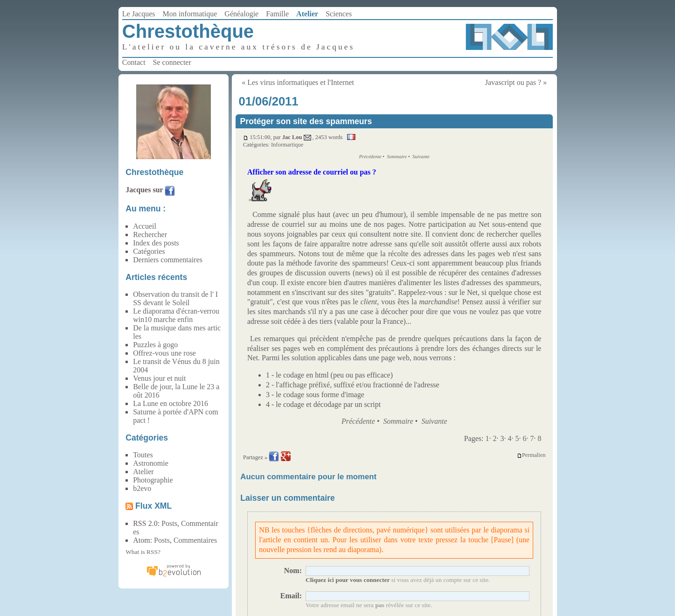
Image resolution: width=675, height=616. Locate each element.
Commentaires (195, 540)
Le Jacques (139, 14)
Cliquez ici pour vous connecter (348, 580)
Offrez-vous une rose (164, 353)
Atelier (307, 14)
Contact (134, 62)
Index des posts (156, 243)
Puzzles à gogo (155, 345)
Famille (277, 14)
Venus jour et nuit (159, 378)
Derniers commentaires (168, 260)
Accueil (145, 226)
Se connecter (172, 62)
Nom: (293, 570)
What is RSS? (143, 552)
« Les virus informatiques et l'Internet (298, 82)
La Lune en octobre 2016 (170, 403)
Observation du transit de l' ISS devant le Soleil (175, 298)
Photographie (153, 480)
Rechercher (150, 234)
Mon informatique (190, 14)
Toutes (143, 455)
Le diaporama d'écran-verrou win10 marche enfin (176, 315)
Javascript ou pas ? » (516, 82)
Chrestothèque (188, 31)
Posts (169, 523)
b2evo (142, 488)
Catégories (149, 251)
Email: (291, 596)
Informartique (287, 145)
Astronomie (151, 463)
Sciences (339, 14)
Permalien (531, 455)
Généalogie (241, 14)
